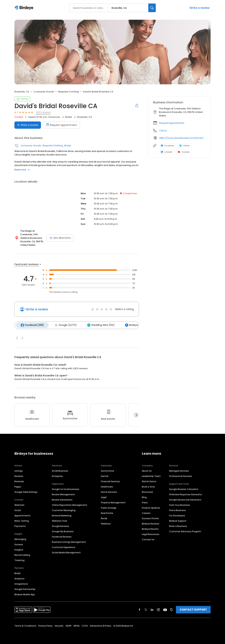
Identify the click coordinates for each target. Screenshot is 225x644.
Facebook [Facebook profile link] (167, 146)
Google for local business (66, 489)
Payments (20, 526)
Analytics (19, 578)
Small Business (60, 471)
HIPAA (76, 625)
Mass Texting (22, 520)
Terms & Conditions (25, 625)
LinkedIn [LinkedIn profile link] (167, 152)
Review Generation (62, 499)
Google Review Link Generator (185, 499)
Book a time (148, 486)
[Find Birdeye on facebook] (140, 609)
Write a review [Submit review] (28, 125)
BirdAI (17, 573)
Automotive (107, 471)
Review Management (63, 494)
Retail (104, 518)
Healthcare (107, 486)
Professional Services (181, 476)
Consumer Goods (44, 92)
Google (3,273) (65, 325)
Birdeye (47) (133, 325)
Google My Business (63, 531)
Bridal (69, 117)
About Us (147, 471)
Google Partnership (25, 589)
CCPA (85, 625)
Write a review (200, 8)
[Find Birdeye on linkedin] (152, 609)
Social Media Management (66, 552)
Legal (104, 497)
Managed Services (179, 471)
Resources (147, 492)
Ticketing (19, 560)
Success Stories (150, 518)
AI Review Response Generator (186, 494)
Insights (19, 549)
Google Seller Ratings (26, 492)
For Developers (177, 515)
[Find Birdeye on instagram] (158, 609)
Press (145, 502)
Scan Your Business (180, 505)
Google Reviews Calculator (184, 489)
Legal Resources (151, 534)
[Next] (136, 415)
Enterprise (57, 476)
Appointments (22, 515)
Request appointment (172, 123)
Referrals (19, 481)
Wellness (106, 523)
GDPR (68, 625)
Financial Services (110, 481)
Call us (163, 131)
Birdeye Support (178, 520)
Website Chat (60, 520)
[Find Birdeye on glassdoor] (171, 609)
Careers (146, 513)
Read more (22, 170)
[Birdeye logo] (25, 8)
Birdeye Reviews (151, 523)
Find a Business (177, 510)
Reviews (19, 476)
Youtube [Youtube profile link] (184, 152)
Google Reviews (60, 526)
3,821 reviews (43, 112)
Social (18, 510)
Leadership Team (151, 476)
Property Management (113, 502)
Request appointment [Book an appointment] (62, 125)
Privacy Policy (45, 625)
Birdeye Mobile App (25, 594)
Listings (19, 471)
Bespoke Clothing (68, 92)
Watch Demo (149, 481)
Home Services (109, 492)
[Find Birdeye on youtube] (165, 609)
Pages (18, 486)
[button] (17, 338)
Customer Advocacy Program (185, 531)
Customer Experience (64, 547)
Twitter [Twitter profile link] (184, 146)
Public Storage (109, 507)
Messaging (20, 539)
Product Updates (151, 507)
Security (59, 625)
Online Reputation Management (70, 505)
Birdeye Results (150, 529)
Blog (144, 497)
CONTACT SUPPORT (193, 609)
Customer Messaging (64, 510)
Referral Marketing (62, 515)
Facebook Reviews (62, 536)
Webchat (19, 505)
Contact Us (148, 539)
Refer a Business (178, 526)
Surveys (19, 544)
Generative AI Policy (101, 625)
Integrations (21, 584)
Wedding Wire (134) (100, 325)
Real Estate (107, 513)
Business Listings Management (69, 542)
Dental (105, 476)
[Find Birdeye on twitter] (146, 609)
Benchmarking (22, 555)
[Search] (152, 8)
